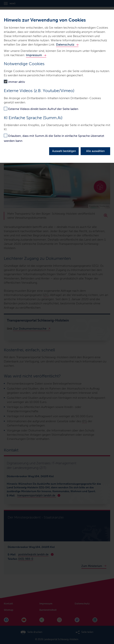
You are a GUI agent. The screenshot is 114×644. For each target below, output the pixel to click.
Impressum (34, 55)
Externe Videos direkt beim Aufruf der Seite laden (43, 109)
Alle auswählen (95, 151)
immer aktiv (17, 82)
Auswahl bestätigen (64, 151)
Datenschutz (65, 44)
